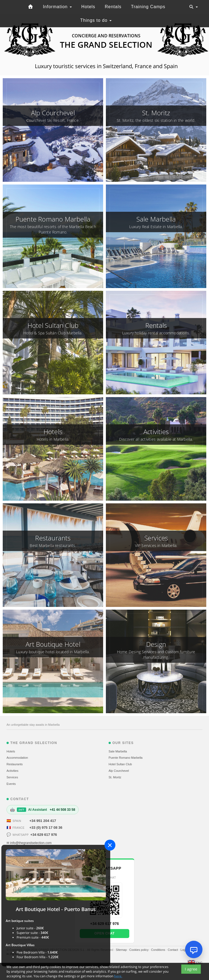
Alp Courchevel (119, 771)
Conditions (159, 950)
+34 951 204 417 (43, 821)
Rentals (113, 7)
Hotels (88, 7)
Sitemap (122, 950)
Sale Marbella (118, 751)
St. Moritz (115, 777)
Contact (173, 950)
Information (57, 7)
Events (11, 784)
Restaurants (15, 764)
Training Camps (148, 7)
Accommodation (17, 758)
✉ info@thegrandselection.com (29, 843)
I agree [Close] (191, 971)
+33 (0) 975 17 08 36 (46, 828)
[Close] (110, 845)
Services (12, 777)
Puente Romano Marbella (126, 758)
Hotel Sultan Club (120, 764)
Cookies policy (139, 950)
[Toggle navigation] (193, 7)
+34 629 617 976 (44, 835)
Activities (12, 771)
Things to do (96, 20)
